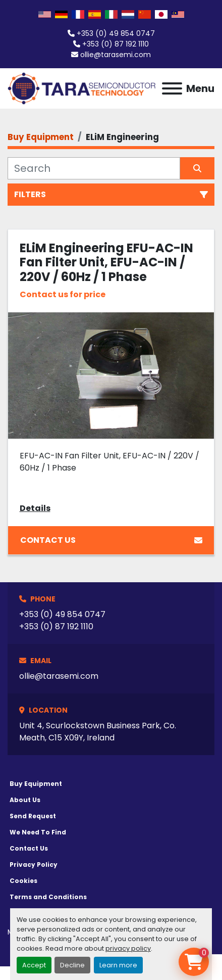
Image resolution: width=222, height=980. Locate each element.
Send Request (33, 816)
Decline (72, 965)
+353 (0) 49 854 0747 (116, 33)
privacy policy (128, 948)
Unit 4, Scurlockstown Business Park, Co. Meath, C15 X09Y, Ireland (98, 732)
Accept (34, 965)
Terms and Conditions (48, 897)
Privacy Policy (34, 865)
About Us (25, 800)
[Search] (94, 168)
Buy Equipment (36, 784)
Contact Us (111, 540)
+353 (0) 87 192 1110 (116, 44)
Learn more (118, 965)
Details (35, 508)
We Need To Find (38, 832)
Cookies (23, 881)
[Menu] (172, 88)
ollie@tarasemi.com (116, 55)
